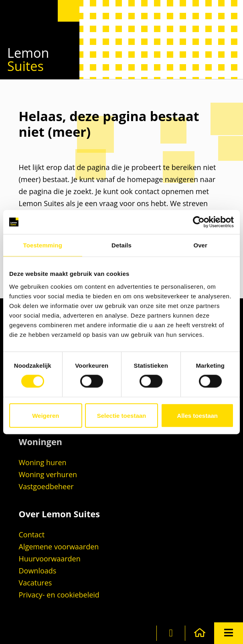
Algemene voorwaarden (59, 547)
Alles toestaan (197, 415)
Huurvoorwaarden (50, 559)
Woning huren (43, 462)
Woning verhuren (48, 474)
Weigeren (46, 415)
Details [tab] (121, 245)
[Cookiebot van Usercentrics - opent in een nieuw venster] (199, 222)
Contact (32, 535)
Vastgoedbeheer (46, 486)
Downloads (38, 571)
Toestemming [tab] (43, 245)
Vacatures (35, 583)
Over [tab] (200, 245)
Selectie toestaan (122, 415)
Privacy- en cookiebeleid (59, 595)
